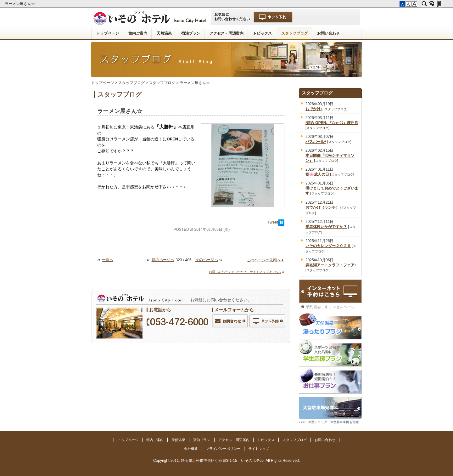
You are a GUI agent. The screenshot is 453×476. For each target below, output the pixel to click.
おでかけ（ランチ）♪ (323, 207)
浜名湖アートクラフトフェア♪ (331, 265)
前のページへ (163, 260)
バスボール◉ (316, 142)
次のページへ (207, 260)
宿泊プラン (191, 33)
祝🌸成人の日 (317, 174)
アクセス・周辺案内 (226, 33)
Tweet (273, 222)
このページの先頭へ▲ (266, 260)
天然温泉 (164, 33)
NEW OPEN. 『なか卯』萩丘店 (332, 123)
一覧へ (108, 260)
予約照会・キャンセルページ (330, 307)
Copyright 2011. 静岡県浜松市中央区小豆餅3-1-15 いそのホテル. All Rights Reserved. (226, 461)
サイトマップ (259, 449)
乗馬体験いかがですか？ (326, 227)
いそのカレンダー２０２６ (328, 246)
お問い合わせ (328, 33)
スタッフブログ (294, 33)
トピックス (262, 33)
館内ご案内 (138, 33)
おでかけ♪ (314, 109)
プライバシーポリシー (223, 449)
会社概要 (191, 449)
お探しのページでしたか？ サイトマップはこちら (245, 272)
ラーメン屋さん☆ (20, 4)
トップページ (108, 33)
